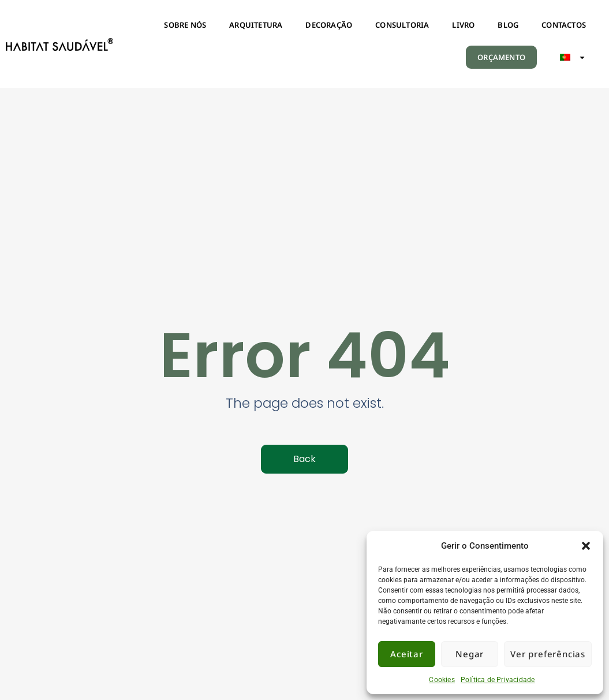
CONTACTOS (564, 25)
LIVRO (463, 25)
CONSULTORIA (402, 25)
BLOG (508, 25)
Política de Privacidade (498, 680)
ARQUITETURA (256, 25)
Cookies (442, 680)
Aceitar (407, 654)
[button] (586, 546)
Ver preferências (548, 654)
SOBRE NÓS (185, 25)
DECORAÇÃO (329, 25)
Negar (470, 654)
